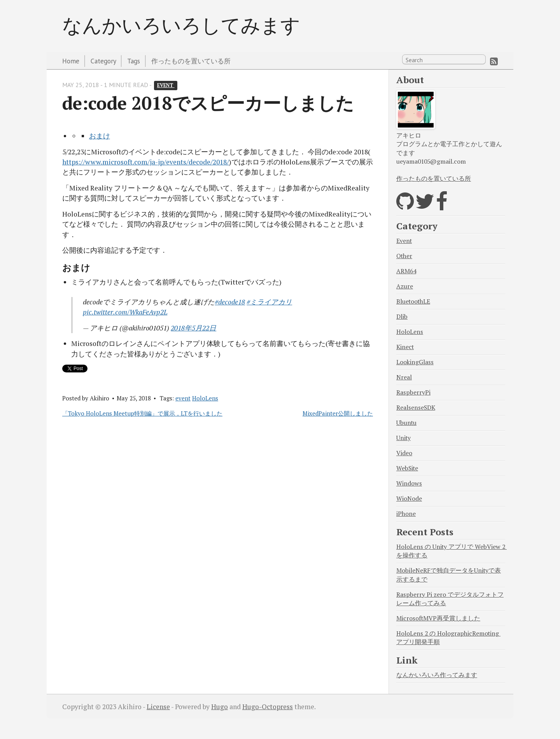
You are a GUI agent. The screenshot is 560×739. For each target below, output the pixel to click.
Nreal (404, 377)
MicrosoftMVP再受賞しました (438, 618)
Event (404, 241)
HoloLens (205, 398)
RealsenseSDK (416, 408)
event (166, 85)
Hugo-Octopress (268, 707)
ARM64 (406, 271)
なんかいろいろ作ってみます (437, 675)
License (158, 707)
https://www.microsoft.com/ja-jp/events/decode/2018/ (146, 162)
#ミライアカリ (269, 302)
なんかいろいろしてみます (181, 25)
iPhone (406, 514)
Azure (405, 286)
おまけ (100, 136)
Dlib (402, 317)
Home (71, 61)
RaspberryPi (413, 392)
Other (404, 256)
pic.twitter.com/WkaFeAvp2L (125, 312)
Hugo (220, 707)
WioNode (409, 499)
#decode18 (230, 302)
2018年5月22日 (193, 328)
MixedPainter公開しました (338, 413)
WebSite (407, 468)
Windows (409, 483)
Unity (403, 438)
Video (404, 453)
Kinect (405, 347)
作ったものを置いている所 (191, 61)
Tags (134, 61)
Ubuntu (406, 423)
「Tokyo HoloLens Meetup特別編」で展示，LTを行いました (142, 413)
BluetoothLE (413, 301)
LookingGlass (415, 362)
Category (103, 61)
